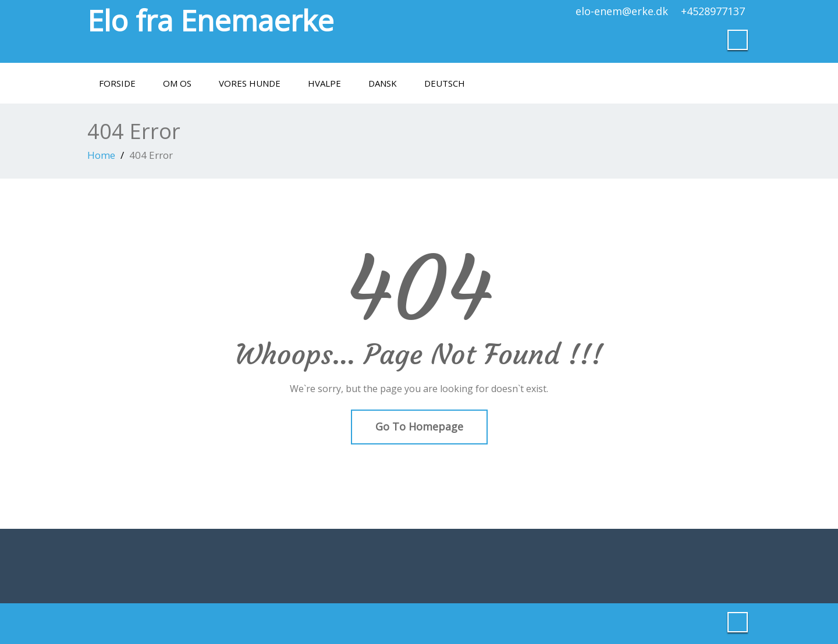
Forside (117, 83)
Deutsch (445, 83)
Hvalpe (324, 83)
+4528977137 (713, 11)
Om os (177, 83)
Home (101, 155)
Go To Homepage (419, 426)
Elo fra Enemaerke (211, 20)
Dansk (383, 83)
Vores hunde (250, 83)
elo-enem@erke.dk (622, 11)
